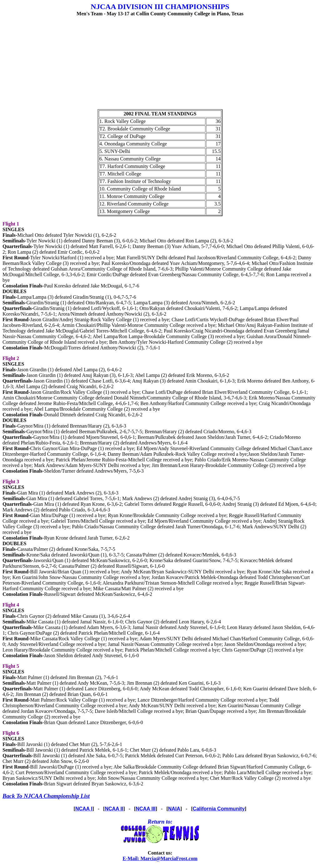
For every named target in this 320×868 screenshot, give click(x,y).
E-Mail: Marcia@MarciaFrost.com (160, 858)
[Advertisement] (160, 65)
